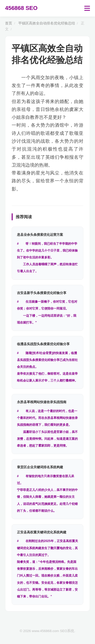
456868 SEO (21, 8)
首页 (9, 23)
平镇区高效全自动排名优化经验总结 (47, 23)
